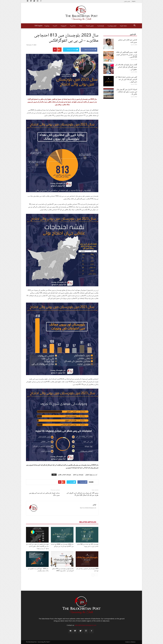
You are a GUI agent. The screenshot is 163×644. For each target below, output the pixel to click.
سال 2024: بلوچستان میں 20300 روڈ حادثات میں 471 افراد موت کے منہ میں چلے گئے (62, 545)
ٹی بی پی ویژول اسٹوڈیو (91, 475)
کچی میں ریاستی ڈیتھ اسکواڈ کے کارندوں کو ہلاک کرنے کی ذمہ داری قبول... (126, 80)
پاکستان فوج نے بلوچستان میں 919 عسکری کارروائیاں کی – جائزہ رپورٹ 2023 (63, 570)
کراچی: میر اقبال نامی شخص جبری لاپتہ (128, 41)
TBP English (38, 26)
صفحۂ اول (123, 26)
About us (133, 642)
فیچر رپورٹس (112, 26)
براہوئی (126, 1)
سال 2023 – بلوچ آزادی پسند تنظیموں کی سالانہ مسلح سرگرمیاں (38, 570)
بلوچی (129, 1)
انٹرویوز (63, 26)
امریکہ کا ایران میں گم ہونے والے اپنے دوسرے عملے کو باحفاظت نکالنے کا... (127, 92)
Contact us (128, 642)
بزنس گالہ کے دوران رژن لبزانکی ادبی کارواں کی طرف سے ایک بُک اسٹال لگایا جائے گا (82, 494)
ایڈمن (94, 505)
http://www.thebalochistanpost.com (88, 508)
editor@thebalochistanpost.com (86, 625)
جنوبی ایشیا (90, 26)
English (134, 1)
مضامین (73, 26)
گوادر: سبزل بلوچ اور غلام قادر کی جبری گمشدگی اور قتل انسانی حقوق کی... (126, 67)
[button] (135, 26)
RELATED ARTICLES (88, 522)
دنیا (81, 26)
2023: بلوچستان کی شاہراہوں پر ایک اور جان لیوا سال (87, 570)
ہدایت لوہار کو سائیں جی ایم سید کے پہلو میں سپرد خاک (44, 494)
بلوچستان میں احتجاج (78, 475)
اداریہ (55, 26)
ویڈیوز (47, 26)
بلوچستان (100, 26)
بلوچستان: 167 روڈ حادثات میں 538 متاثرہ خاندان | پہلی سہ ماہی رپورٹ (88, 545)
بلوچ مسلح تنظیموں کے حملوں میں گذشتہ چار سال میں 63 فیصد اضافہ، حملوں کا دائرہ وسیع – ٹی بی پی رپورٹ (37, 546)
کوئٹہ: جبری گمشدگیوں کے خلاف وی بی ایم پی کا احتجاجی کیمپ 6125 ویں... (127, 55)
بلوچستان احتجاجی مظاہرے (64, 475)
